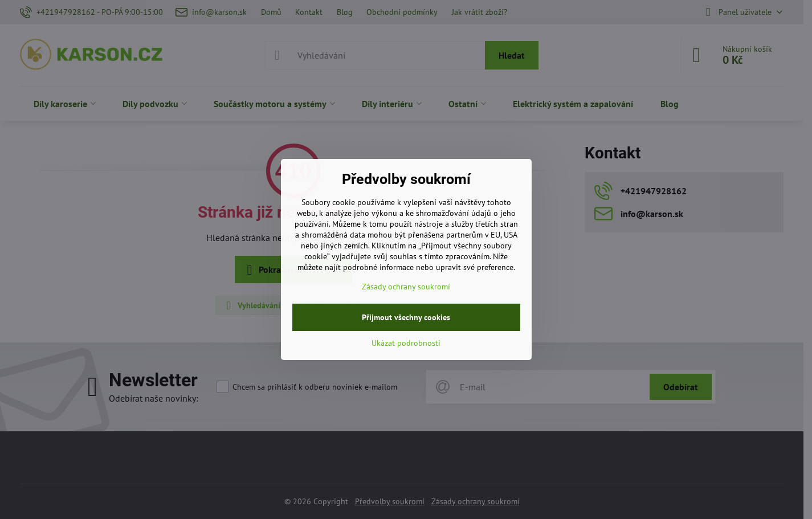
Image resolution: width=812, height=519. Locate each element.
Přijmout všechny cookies (406, 317)
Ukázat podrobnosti (406, 343)
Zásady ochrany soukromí (406, 287)
